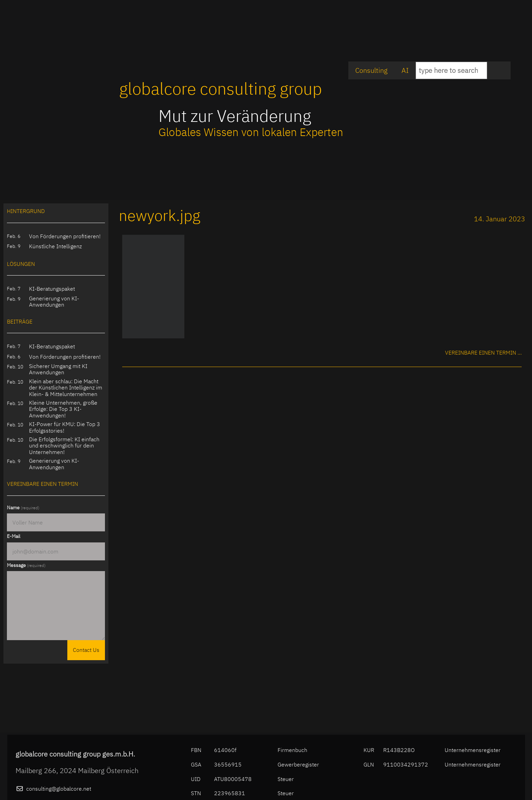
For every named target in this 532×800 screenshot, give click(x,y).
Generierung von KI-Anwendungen (54, 302)
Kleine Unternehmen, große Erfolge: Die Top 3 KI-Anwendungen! (63, 409)
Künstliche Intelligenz (55, 246)
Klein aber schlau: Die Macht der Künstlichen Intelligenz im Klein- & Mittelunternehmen (66, 388)
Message (26, 565)
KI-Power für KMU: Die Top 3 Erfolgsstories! (65, 427)
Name (23, 508)
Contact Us (86, 650)
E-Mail (14, 536)
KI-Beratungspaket (52, 289)
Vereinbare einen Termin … (483, 353)
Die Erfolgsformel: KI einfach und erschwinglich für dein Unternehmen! (64, 446)
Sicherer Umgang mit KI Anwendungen (58, 369)
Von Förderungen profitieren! (65, 236)
